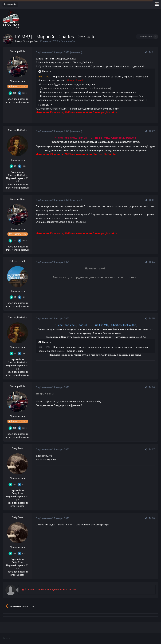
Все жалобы (68, 41)
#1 (153, 52)
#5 (153, 319)
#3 (153, 200)
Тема (6, 638)
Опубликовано (53, 52)
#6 (153, 387)
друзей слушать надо (106, 109)
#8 (153, 518)
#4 (153, 262)
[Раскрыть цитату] (40, 71)
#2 (153, 131)
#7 (153, 450)
